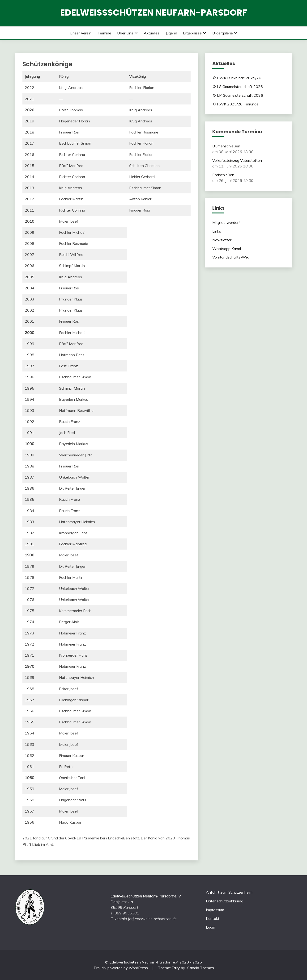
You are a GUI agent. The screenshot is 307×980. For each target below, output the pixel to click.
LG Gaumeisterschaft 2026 (240, 87)
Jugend (171, 33)
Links (217, 231)
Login (211, 927)
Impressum (215, 910)
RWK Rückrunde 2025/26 (239, 78)
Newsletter (222, 240)
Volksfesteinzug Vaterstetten (237, 160)
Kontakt (213, 918)
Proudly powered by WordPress (121, 968)
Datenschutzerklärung (225, 901)
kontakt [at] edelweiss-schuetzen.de (146, 919)
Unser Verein (81, 33)
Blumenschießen (226, 146)
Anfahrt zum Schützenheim (229, 892)
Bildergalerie (223, 33)
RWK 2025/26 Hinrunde (238, 104)
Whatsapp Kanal (227, 249)
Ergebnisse (192, 33)
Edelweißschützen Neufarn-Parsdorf (154, 13)
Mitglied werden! (226, 222)
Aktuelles (152, 33)
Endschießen (223, 175)
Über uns (125, 33)
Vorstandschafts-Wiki (231, 257)
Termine (104, 33)
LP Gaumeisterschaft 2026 (240, 95)
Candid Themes (201, 968)
